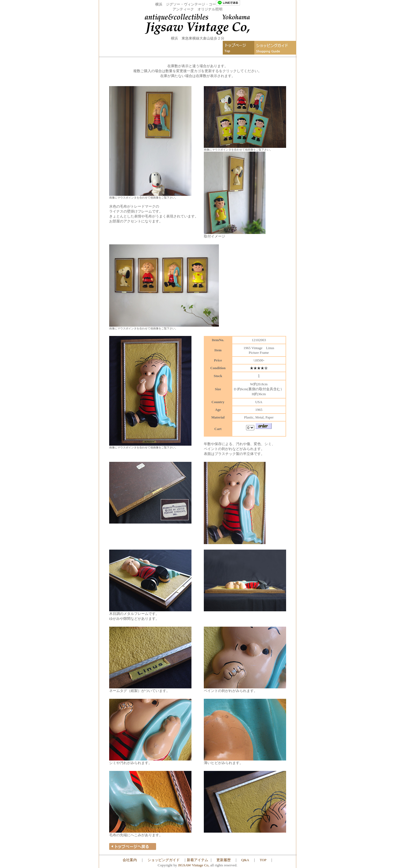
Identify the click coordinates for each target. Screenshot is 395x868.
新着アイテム (198, 860)
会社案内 (130, 860)
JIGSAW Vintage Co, (194, 865)
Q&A (245, 860)
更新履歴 (224, 860)
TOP (263, 860)
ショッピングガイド (164, 860)
